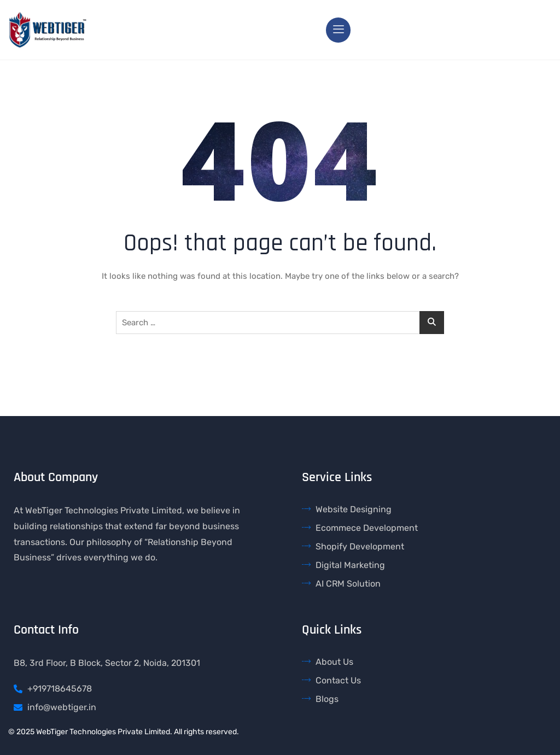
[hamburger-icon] (338, 30)
